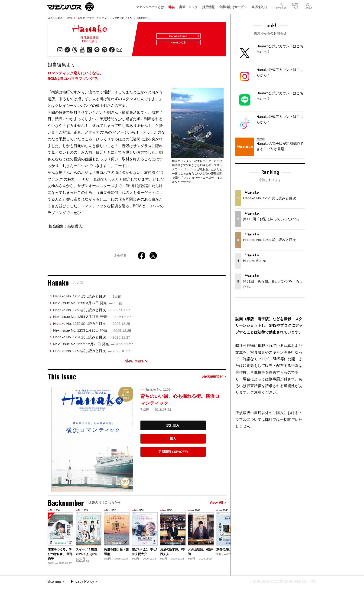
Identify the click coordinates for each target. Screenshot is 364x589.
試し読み (173, 427)
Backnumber (214, 378)
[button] (222, 536)
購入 (173, 441)
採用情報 (208, 7)
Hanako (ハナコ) (86, 18)
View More (137, 363)
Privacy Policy (83, 583)
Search (308, 4)
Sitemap (54, 583)
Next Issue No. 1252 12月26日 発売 (93, 346)
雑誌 (171, 7)
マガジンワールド (71, 7)
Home (69, 18)
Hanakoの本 (183, 45)
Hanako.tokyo (182, 36)
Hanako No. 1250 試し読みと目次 (92, 353)
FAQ (295, 4)
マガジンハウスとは (150, 7)
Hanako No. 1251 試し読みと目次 (92, 339)
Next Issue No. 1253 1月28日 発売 (92, 332)
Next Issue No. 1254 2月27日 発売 (92, 318)
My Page (281, 4)
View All (218, 504)
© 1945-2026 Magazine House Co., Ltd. (280, 583)
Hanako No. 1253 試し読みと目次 (92, 312)
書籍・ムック (188, 7)
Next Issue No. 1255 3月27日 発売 (88, 305)
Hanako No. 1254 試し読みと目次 (87, 298)
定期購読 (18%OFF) (173, 454)
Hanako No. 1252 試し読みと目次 (92, 325)
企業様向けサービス (233, 7)
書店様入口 (259, 7)
